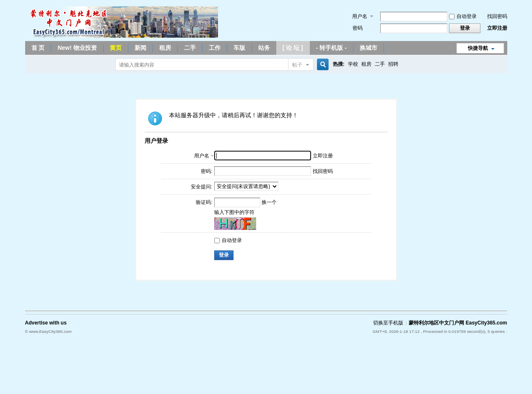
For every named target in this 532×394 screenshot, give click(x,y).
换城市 (369, 48)
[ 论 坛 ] (293, 48)
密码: (206, 171)
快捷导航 (478, 48)
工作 (215, 48)
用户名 (360, 16)
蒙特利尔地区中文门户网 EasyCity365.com (458, 323)
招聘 (393, 64)
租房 (165, 48)
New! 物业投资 (77, 48)
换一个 (269, 202)
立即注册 (497, 28)
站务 (264, 48)
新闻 (140, 48)
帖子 (297, 65)
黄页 (116, 48)
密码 (358, 28)
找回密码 (497, 16)
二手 (190, 48)
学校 (353, 64)
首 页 (38, 48)
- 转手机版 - (331, 48)
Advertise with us (46, 323)
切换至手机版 (388, 323)
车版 (239, 48)
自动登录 (463, 16)
